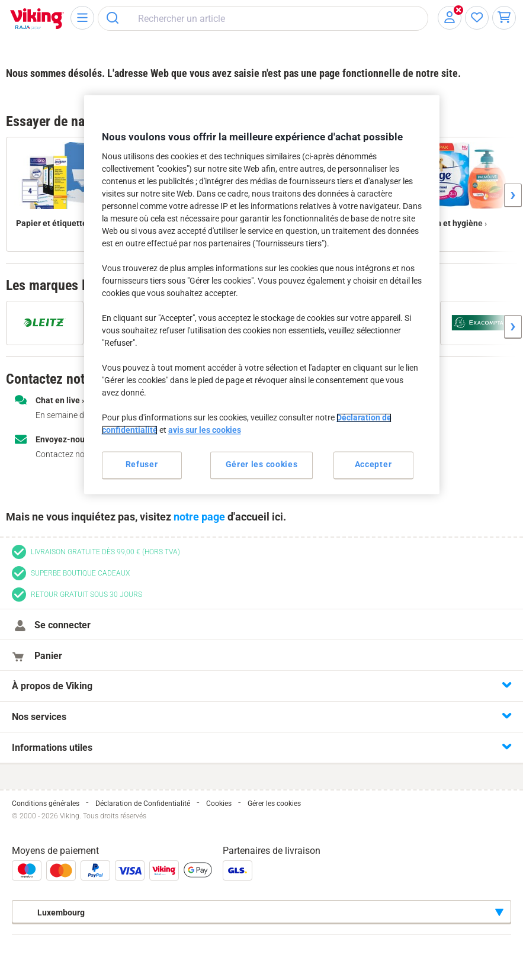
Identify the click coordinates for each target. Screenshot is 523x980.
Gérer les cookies (274, 804)
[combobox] (263, 18)
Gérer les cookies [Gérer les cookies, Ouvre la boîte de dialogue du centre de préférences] (262, 465)
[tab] (261, 686)
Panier (45, 656)
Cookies (219, 804)
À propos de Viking (52, 686)
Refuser (142, 465)
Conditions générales (46, 804)
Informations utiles (52, 748)
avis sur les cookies (205, 430)
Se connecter (60, 625)
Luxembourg (52, 912)
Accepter (373, 465)
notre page (199, 517)
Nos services (39, 717)
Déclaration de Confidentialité (143, 804)
